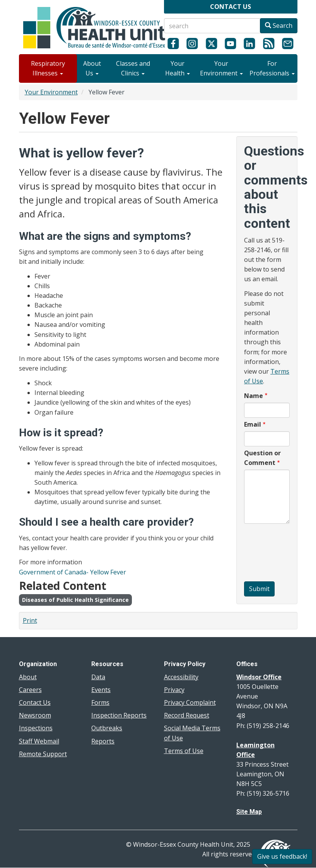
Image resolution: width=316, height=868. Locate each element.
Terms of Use (184, 751)
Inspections (36, 728)
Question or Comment (262, 458)
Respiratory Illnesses (48, 68)
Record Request (187, 715)
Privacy (174, 690)
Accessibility (181, 677)
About (28, 677)
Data (98, 677)
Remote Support (43, 754)
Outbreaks (107, 728)
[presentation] (276, 554)
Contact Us (35, 702)
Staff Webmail (39, 741)
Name (254, 396)
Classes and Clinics (133, 68)
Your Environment (221, 68)
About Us (92, 68)
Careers (30, 690)
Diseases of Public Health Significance (75, 600)
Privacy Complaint (190, 702)
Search (279, 26)
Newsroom (35, 715)
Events (101, 690)
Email (253, 424)
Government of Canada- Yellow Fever (73, 572)
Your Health (178, 68)
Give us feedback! (282, 856)
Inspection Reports (119, 715)
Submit (259, 589)
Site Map (249, 812)
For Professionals (272, 68)
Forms (100, 702)
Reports (103, 741)
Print (30, 620)
